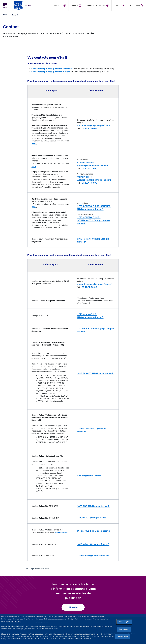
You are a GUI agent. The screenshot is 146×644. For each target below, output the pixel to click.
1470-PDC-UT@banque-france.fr (93, 506)
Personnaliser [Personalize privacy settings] (123, 636)
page (34, 144)
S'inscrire (73, 607)
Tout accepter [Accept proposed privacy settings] (124, 622)
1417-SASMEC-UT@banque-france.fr (95, 373)
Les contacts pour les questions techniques (52, 69)
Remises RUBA (62, 533)
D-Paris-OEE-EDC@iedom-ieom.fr (94, 531)
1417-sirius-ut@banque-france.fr (93, 544)
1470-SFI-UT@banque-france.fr (93, 518)
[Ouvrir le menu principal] (5, 6)
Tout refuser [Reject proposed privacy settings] (124, 629)
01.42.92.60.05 (89, 128)
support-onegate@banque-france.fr (95, 125)
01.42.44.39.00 (89, 169)
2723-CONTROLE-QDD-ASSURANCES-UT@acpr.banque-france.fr (94, 220)
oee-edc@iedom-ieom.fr (89, 476)
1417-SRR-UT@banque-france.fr (93, 556)
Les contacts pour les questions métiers (51, 72)
